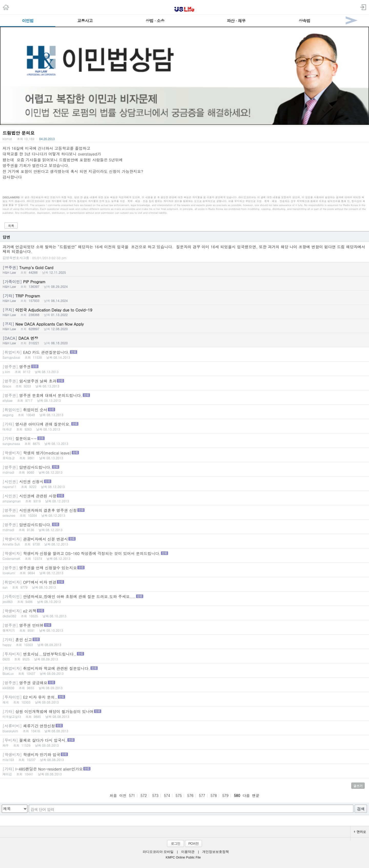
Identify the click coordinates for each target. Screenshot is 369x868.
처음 (113, 795)
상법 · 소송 (155, 21)
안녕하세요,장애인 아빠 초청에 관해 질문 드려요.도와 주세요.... (184, 599)
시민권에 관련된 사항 (184, 498)
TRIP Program (184, 298)
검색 (361, 809)
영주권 (184, 369)
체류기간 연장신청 (184, 728)
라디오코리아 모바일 (158, 852)
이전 (123, 795)
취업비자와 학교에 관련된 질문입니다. (184, 671)
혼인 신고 (184, 642)
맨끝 (256, 795)
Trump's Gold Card (184, 270)
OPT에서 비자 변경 (184, 584)
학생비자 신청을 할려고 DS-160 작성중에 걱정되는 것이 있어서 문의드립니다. (184, 556)
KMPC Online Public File (183, 857)
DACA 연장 (184, 340)
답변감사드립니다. (184, 469)
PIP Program (184, 284)
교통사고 (85, 21)
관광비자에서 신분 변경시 (184, 541)
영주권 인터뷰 (184, 627)
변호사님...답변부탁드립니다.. (184, 656)
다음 (246, 795)
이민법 (28, 21)
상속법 (304, 21)
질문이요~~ (184, 441)
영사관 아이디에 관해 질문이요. (184, 426)
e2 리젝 (184, 613)
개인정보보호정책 (216, 852)
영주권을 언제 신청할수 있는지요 (184, 570)
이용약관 (188, 852)
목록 (11, 226)
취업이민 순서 (184, 412)
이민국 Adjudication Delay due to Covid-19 (184, 312)
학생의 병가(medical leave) (184, 455)
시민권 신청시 (184, 484)
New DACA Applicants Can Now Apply (184, 326)
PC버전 (193, 843)
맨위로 (360, 832)
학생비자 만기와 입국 (184, 757)
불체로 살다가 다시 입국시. (184, 742)
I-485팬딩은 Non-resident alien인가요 (184, 771)
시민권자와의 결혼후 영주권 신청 (184, 513)
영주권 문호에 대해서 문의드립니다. (184, 398)
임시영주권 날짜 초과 (184, 383)
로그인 (176, 843)
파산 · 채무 (236, 21)
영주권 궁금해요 (184, 685)
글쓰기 (358, 786)
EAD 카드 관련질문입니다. (184, 354)
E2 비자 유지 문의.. (184, 699)
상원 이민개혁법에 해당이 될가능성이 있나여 (184, 714)
